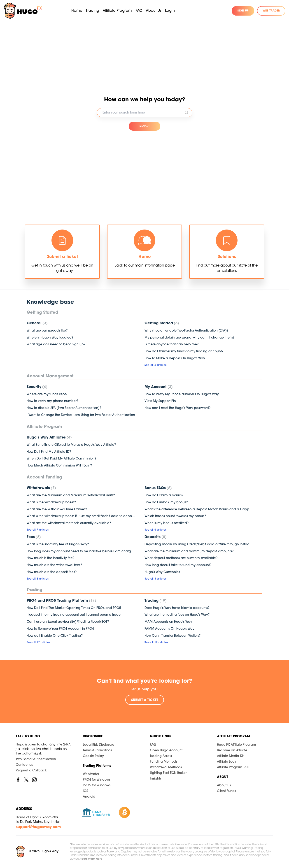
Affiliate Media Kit (230, 756)
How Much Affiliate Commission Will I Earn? (59, 466)
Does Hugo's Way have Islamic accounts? (177, 608)
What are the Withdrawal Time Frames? (57, 509)
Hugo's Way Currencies (162, 572)
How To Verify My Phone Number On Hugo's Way (182, 394)
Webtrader (91, 774)
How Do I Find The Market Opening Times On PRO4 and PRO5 (74, 608)
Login (170, 11)
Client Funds (226, 791)
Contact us (24, 765)
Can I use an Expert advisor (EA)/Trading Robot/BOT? (68, 622)
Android (89, 797)
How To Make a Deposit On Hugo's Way (175, 359)
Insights (156, 779)
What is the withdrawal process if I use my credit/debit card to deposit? (81, 516)
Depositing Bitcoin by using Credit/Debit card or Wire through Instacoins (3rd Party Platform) (199, 544)
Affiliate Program (117, 11)
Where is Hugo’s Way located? (50, 338)
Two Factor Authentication (36, 759)
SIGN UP (243, 11)
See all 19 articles (156, 643)
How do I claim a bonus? (164, 496)
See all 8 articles (38, 579)
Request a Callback (31, 771)
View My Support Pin (160, 401)
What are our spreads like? (47, 331)
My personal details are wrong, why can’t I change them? (189, 338)
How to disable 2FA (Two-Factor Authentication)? (64, 408)
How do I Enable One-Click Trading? (55, 636)
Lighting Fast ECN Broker (168, 773)
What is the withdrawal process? (51, 502)
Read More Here (91, 859)
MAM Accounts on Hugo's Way (168, 622)
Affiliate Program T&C (233, 767)
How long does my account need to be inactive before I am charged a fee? (81, 551)
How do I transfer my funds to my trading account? (184, 352)
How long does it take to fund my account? (178, 565)
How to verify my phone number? (52, 401)
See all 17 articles (38, 643)
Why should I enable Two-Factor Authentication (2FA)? (186, 331)
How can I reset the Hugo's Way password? (177, 408)
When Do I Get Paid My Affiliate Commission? (61, 459)
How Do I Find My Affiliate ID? (49, 452)
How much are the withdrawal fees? (54, 565)
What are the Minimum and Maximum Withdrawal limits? (71, 496)
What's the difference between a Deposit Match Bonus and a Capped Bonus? (199, 509)
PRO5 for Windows (97, 786)
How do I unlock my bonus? (166, 502)
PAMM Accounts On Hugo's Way (169, 629)
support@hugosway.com (38, 827)
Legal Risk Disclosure (99, 745)
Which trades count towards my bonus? (175, 516)
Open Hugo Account (166, 751)
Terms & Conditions (97, 751)
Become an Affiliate (232, 751)
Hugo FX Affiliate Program (237, 745)
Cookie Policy (93, 756)
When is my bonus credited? (167, 523)
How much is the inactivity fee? (50, 558)
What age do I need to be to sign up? (56, 345)
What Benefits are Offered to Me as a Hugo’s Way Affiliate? (71, 445)
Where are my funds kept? (47, 394)
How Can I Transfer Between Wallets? (172, 636)
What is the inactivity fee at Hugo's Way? (58, 544)
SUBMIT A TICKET (145, 700)
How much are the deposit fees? (52, 572)
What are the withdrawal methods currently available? (69, 523)
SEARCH (144, 126)
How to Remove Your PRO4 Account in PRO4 (60, 629)
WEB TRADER (271, 11)
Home (77, 11)
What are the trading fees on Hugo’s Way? (177, 615)
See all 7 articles (38, 530)
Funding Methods (164, 762)
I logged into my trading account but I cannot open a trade (74, 615)
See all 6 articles (155, 365)
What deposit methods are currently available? (181, 558)
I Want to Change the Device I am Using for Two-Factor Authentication (81, 415)
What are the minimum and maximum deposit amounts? (189, 551)
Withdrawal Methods (166, 767)
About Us (224, 786)
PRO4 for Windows (97, 780)
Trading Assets (161, 756)
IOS (85, 791)
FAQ (139, 11)
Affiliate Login (227, 762)
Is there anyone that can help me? (171, 345)
